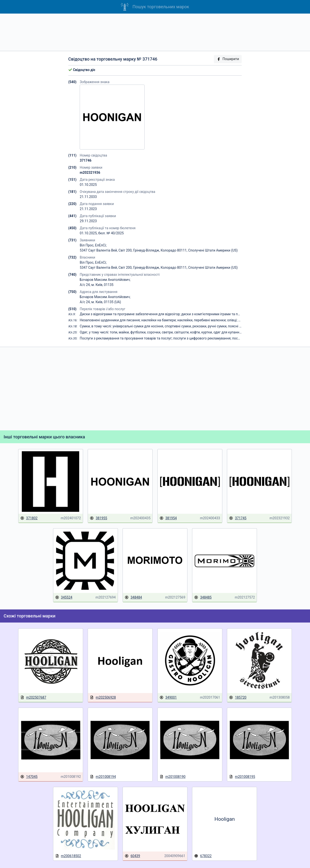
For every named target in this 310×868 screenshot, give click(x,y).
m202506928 (103, 698)
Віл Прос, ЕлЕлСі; (93, 245)
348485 (203, 597)
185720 (238, 698)
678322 (203, 856)
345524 (64, 597)
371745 (238, 518)
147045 (29, 777)
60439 (132, 856)
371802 (29, 518)
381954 (168, 518)
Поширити (228, 59)
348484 (133, 597)
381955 (98, 518)
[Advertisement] (155, 32)
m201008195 (242, 777)
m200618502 (68, 856)
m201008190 (173, 777)
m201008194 (103, 777)
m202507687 (33, 698)
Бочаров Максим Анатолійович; (105, 280)
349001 (168, 698)
